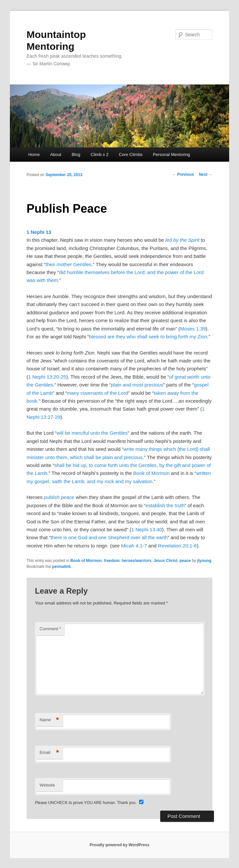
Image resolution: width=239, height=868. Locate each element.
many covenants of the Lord (97, 393)
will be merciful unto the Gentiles (92, 433)
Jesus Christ (165, 561)
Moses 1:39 (193, 329)
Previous (183, 174)
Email (49, 753)
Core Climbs (131, 155)
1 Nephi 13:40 (147, 529)
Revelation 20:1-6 (177, 546)
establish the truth (165, 505)
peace (185, 561)
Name (49, 720)
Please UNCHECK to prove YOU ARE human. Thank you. (86, 803)
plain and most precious (137, 385)
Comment (50, 629)
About (56, 155)
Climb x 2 (100, 155)
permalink (61, 567)
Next (206, 174)
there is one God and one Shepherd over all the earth (109, 537)
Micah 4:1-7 (134, 546)
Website (47, 785)
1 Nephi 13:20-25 (47, 377)
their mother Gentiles (68, 264)
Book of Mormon (151, 473)
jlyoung (204, 561)
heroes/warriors (136, 561)
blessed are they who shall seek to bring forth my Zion (148, 337)
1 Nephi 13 (39, 232)
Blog (76, 155)
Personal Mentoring (172, 155)
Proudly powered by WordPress (119, 845)
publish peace (59, 497)
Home (34, 155)
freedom (112, 561)
